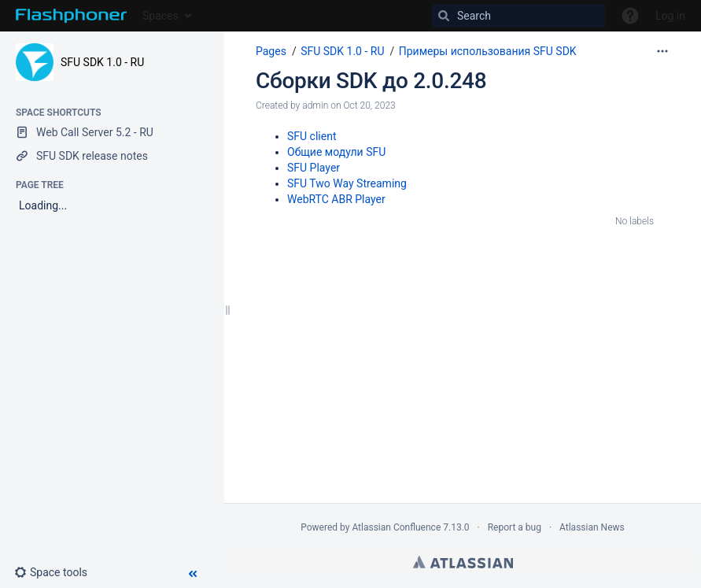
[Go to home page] (71, 16)
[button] (57, 572)
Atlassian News (592, 527)
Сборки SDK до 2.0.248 (371, 81)
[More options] (662, 51)
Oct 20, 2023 (369, 105)
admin (315, 105)
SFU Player (314, 168)
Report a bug (515, 527)
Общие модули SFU (336, 152)
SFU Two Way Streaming (347, 183)
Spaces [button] (160, 16)
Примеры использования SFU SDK (488, 51)
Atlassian (463, 562)
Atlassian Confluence (396, 527)
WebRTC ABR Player (336, 199)
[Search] (518, 16)
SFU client (312, 136)
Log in (670, 16)
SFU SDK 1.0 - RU (102, 62)
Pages (271, 51)
